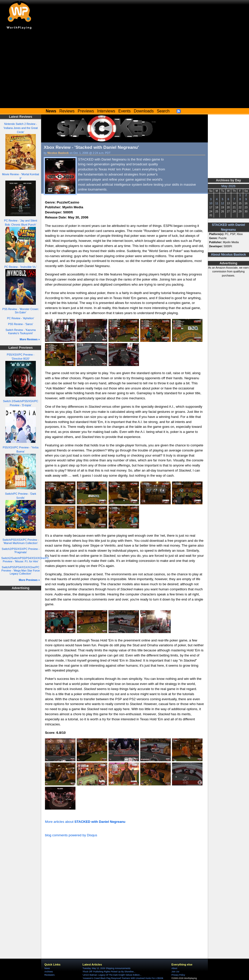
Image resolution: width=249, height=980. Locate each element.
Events (124, 111)
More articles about (85, 822)
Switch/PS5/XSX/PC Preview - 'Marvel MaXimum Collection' (21, 541)
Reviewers (50, 975)
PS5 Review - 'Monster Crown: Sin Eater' (20, 311)
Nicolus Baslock (58, 153)
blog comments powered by (71, 835)
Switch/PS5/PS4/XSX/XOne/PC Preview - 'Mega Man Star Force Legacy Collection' (21, 570)
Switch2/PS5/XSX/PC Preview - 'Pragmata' (21, 551)
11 (217, 203)
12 (223, 203)
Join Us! (175, 972)
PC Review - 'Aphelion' (21, 318)
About (174, 968)
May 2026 (228, 186)
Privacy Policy (178, 975)
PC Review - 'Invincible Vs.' (21, 267)
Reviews (67, 111)
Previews (86, 111)
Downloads (144, 111)
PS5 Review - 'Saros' (21, 324)
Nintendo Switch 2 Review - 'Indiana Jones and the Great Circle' (20, 128)
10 (211, 203)
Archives (49, 972)
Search (163, 111)
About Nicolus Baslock (228, 255)
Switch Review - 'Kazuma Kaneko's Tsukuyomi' (21, 332)
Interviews (106, 111)
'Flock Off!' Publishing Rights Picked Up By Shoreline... (109, 972)
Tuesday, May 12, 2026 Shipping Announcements (106, 968)
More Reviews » (30, 339)
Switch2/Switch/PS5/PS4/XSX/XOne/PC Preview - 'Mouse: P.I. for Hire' (25, 560)
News (47, 968)
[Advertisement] (124, 70)
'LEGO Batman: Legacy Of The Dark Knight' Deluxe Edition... (112, 975)
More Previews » (29, 580)
